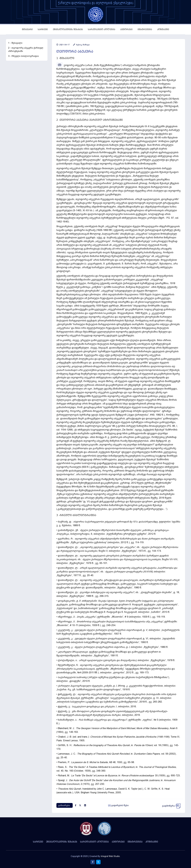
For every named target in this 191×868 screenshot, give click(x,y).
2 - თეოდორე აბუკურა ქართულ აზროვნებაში (26, 50)
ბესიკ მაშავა (81, 45)
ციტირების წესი (118, 805)
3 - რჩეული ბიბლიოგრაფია (24, 56)
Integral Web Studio (110, 856)
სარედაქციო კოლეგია (102, 29)
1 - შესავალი (15, 43)
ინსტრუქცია (145, 29)
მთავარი (27, 29)
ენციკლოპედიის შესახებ (68, 29)
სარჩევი (43, 29)
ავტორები (126, 29)
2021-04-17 (63, 45)
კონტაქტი (163, 29)
